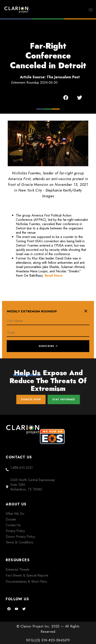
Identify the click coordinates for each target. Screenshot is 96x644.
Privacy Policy (15, 531)
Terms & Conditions (20, 542)
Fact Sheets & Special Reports (27, 575)
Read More (54, 275)
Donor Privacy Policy (20, 536)
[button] (91, 10)
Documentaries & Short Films (26, 581)
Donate (11, 519)
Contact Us (13, 525)
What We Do (15, 514)
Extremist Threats (17, 569)
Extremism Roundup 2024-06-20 (34, 82)
